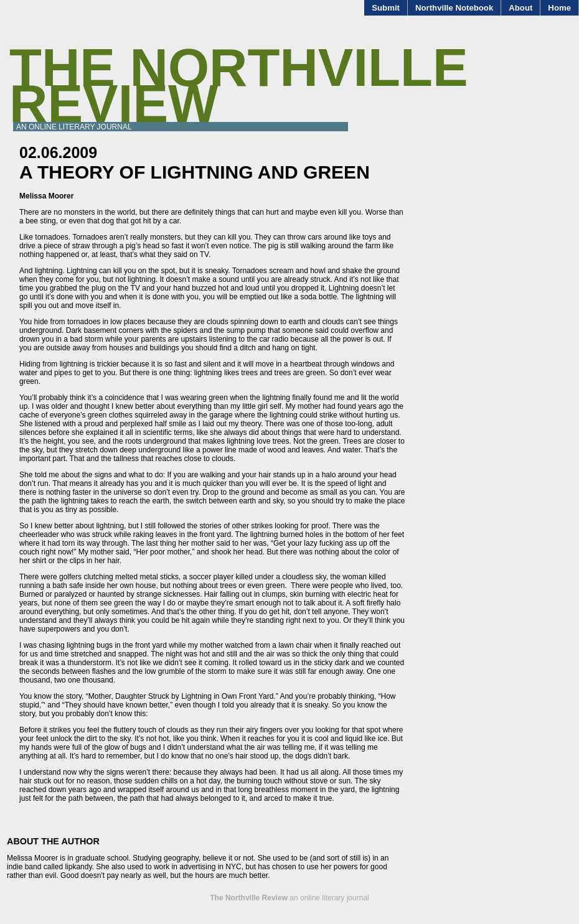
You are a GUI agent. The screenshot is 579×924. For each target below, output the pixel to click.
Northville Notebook (454, 8)
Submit (386, 8)
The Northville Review (239, 86)
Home (559, 8)
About (520, 8)
